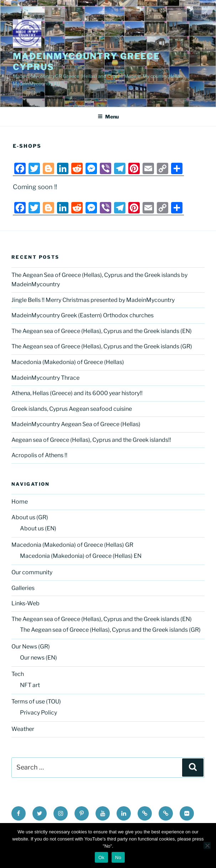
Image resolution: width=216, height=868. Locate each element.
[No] (207, 846)
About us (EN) (38, 528)
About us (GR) (30, 517)
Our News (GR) (31, 647)
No (118, 857)
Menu (108, 117)
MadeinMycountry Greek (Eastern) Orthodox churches (83, 315)
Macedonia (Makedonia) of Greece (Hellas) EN (81, 556)
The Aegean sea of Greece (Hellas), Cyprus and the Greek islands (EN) (102, 331)
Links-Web (25, 603)
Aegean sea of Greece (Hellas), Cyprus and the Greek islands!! (91, 440)
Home (20, 502)
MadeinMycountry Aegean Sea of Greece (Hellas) (76, 424)
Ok (101, 857)
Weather (23, 729)
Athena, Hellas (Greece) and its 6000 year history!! (77, 393)
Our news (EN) (38, 658)
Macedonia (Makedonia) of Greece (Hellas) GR (72, 545)
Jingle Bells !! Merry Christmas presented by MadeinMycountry (93, 300)
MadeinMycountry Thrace (45, 378)
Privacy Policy (38, 713)
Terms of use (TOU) (36, 702)
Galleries (23, 588)
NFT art (30, 685)
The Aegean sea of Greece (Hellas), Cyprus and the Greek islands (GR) (102, 346)
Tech (18, 674)
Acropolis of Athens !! (39, 455)
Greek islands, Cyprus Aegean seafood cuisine (72, 409)
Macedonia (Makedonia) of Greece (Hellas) (68, 362)
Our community (32, 572)
